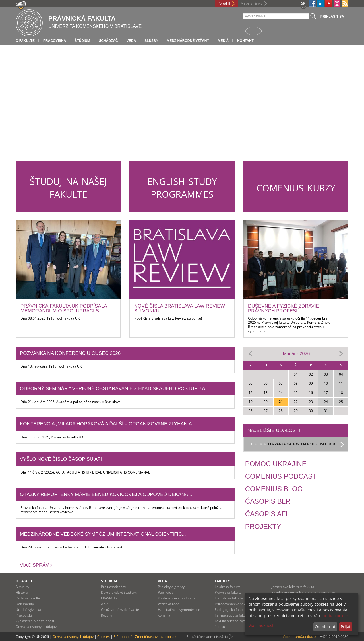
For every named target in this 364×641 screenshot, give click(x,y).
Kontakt (245, 41)
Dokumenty (25, 604)
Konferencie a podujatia (177, 598)
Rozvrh (106, 615)
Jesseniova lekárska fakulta (293, 587)
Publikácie (166, 592)
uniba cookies (336, 616)
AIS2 (105, 604)
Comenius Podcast (281, 476)
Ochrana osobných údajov (36, 627)
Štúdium (82, 41)
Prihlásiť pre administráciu (207, 637)
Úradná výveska (28, 610)
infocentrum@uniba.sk (298, 637)
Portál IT (224, 3)
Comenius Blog (274, 489)
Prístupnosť (122, 637)
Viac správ (34, 565)
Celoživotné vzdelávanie (120, 610)
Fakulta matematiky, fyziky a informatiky (303, 592)
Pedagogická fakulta (231, 610)
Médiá (223, 41)
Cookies (104, 637)
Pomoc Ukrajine (276, 464)
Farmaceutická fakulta (232, 615)
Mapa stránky (251, 3)
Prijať (346, 627)
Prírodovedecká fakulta (233, 604)
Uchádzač (108, 41)
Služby (151, 41)
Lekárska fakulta (228, 587)
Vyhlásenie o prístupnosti (35, 621)
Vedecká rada (169, 604)
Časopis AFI (266, 514)
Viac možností (262, 625)
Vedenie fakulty (28, 598)
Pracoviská (55, 41)
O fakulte (25, 41)
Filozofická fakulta (229, 598)
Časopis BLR (268, 501)
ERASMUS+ (110, 598)
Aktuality (22, 587)
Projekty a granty (171, 587)
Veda (131, 41)
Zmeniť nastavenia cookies (156, 637)
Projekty (263, 526)
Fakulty (222, 581)
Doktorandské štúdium (119, 592)
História (22, 592)
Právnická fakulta (228, 592)
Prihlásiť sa (332, 17)
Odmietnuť (325, 627)
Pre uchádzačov (113, 587)
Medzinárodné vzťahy (188, 41)
